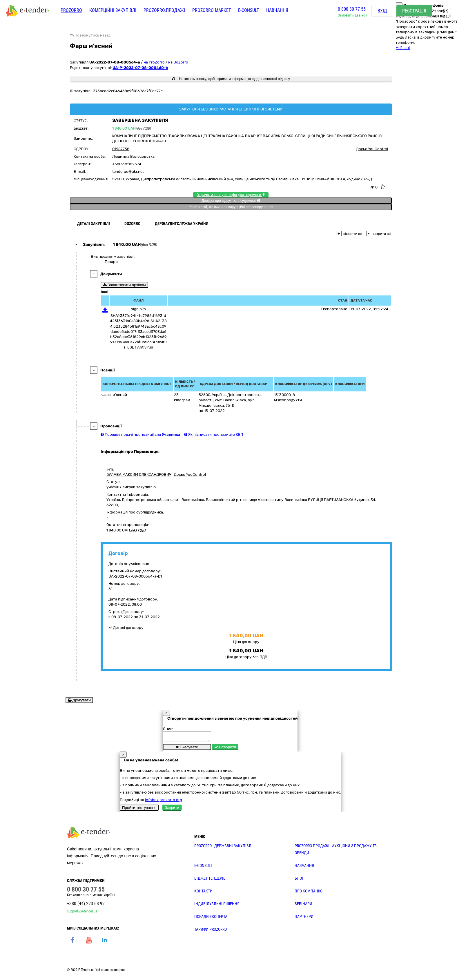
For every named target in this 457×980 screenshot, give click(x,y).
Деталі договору (126, 628)
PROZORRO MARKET (212, 11)
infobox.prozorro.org (164, 802)
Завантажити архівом (124, 285)
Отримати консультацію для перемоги (231, 195)
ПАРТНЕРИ (304, 918)
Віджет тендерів (210, 880)
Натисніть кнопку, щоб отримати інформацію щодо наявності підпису (231, 79)
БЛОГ (299, 880)
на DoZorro (178, 62)
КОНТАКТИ (203, 893)
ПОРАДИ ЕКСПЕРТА (211, 918)
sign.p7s (138, 309)
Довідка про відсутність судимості (231, 201)
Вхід (382, 11)
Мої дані (403, 48)
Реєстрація (414, 11)
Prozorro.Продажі (164, 11)
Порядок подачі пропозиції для (140, 434)
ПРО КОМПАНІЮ (309, 893)
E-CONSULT (249, 11)
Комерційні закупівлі (113, 11)
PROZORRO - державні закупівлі (223, 847)
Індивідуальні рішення (217, 905)
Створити (225, 749)
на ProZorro (154, 62)
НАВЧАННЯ (304, 867)
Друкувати (79, 700)
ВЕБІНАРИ (303, 905)
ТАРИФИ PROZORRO (211, 931)
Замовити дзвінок (352, 16)
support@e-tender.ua (82, 913)
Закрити (172, 809)
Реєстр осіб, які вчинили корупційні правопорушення (231, 207)
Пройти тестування (139, 809)
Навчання (277, 11)
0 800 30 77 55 (352, 10)
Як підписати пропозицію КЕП (214, 434)
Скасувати (187, 749)
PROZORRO (71, 11)
